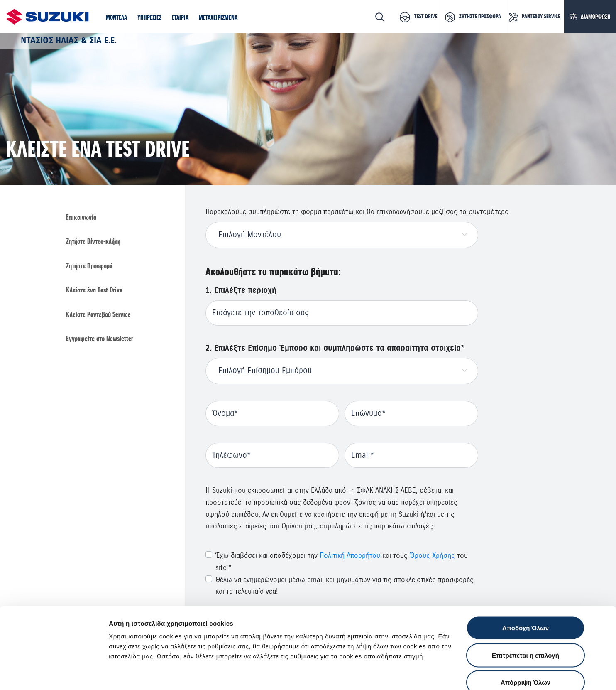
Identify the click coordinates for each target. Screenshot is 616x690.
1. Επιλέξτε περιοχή (241, 291)
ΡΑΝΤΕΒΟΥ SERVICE (541, 17)
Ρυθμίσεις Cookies (485, 674)
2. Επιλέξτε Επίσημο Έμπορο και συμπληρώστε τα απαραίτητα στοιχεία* (335, 348)
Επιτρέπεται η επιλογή (526, 608)
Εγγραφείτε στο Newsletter (100, 339)
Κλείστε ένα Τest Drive (94, 291)
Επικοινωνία (81, 218)
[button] (116, 18)
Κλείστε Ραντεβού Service (98, 315)
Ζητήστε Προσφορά (89, 266)
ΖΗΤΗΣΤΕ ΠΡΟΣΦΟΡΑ (480, 17)
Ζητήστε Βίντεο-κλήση (93, 242)
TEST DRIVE (426, 17)
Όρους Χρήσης (432, 555)
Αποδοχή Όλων (526, 581)
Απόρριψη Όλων (526, 635)
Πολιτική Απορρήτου (350, 555)
